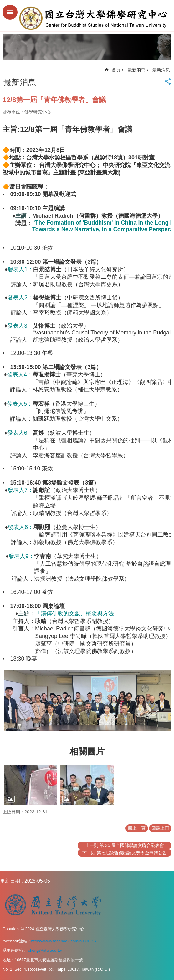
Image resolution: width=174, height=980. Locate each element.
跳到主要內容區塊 (3, 3)
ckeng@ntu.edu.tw (45, 950)
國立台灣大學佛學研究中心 (93, 18)
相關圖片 (87, 752)
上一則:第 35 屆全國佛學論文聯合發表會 (125, 845)
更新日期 (10, 881)
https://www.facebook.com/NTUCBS (64, 941)
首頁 (116, 70)
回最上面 (160, 828)
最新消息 (136, 70)
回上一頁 (137, 828)
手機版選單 (10, 12)
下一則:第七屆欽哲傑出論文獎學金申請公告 (125, 853)
